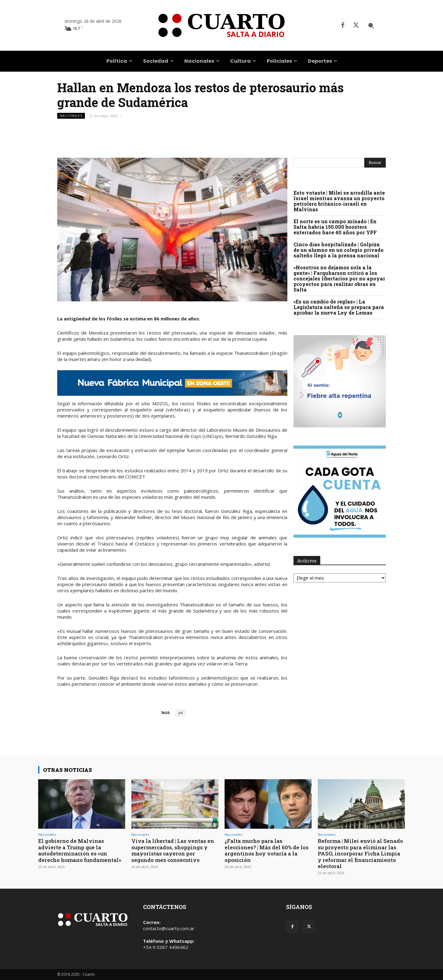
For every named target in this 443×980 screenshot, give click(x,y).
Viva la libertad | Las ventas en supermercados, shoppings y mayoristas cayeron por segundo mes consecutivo (173, 850)
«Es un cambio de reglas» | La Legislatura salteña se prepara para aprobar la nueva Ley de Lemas (339, 307)
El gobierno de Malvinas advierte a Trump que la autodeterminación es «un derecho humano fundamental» (80, 850)
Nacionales (71, 116)
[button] (371, 26)
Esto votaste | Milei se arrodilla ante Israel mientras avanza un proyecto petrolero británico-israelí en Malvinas (339, 201)
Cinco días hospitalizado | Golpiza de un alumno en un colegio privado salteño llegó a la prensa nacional (339, 250)
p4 (180, 713)
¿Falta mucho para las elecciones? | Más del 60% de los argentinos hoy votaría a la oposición (267, 850)
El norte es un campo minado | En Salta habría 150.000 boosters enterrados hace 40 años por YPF (335, 227)
